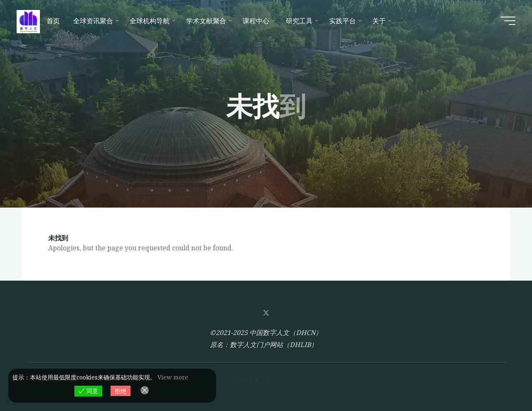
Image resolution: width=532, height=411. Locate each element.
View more (173, 377)
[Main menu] (508, 21)
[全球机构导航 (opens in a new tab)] (151, 21)
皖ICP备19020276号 (266, 380)
